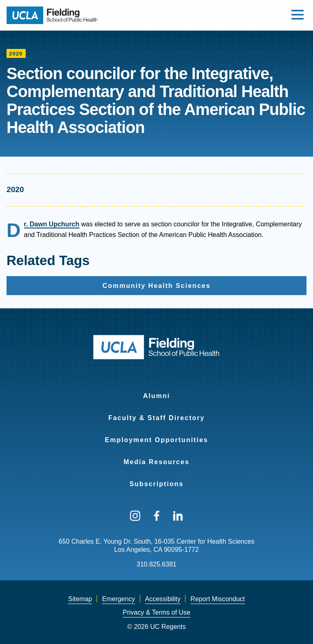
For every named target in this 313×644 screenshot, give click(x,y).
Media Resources (156, 462)
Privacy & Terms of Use (156, 612)
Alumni (156, 396)
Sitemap (80, 599)
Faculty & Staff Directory (157, 418)
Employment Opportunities (156, 440)
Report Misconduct (217, 599)
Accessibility (163, 599)
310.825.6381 (156, 564)
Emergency (118, 599)
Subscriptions (157, 484)
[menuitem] (156, 391)
